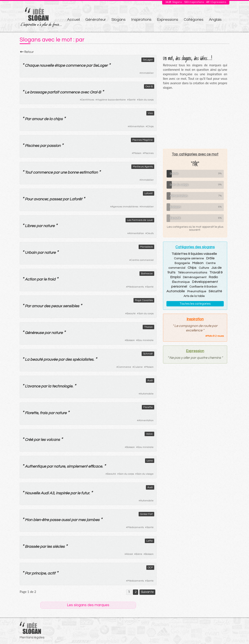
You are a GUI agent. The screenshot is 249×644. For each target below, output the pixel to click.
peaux (57, 306)
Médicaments (136, 287)
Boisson (130, 340)
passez (56, 199)
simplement (77, 466)
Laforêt (149, 193)
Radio (213, 277)
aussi (66, 520)
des (47, 306)
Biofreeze (147, 274)
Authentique (35, 466)
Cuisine (138, 367)
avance (34, 386)
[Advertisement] (195, 119)
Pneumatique (197, 291)
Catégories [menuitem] (194, 20)
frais (44, 413)
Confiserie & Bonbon (203, 287)
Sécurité (215, 291)
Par (28, 119)
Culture (204, 268)
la (51, 119)
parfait (53, 92)
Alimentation (137, 126)
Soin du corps (146, 100)
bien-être (41, 520)
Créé (29, 440)
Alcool (129, 554)
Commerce (124, 367)
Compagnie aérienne (189, 258)
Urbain (31, 253)
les (43, 440)
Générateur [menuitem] (96, 20)
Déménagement (195, 277)
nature (49, 226)
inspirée (63, 493)
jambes (93, 520)
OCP (150, 568)
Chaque (32, 66)
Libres (30, 226)
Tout (28, 172)
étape (60, 66)
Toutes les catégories (195, 304)
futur (85, 493)
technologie (62, 386)
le (45, 279)
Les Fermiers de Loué (140, 220)
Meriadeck (146, 247)
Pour (29, 199)
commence (76, 66)
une (64, 172)
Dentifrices (88, 100)
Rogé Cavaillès (144, 300)
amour (37, 119)
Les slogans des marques (88, 605)
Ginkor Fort (146, 514)
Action (30, 279)
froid (51, 279)
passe (55, 520)
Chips (150, 126)
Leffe (150, 541)
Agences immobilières (125, 207)
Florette (148, 407)
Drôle (210, 258)
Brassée (32, 547)
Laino (150, 461)
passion (54, 146)
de (46, 119)
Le (27, 92)
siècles (59, 547)
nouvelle (47, 66)
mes (82, 520)
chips (58, 119)
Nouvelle (32, 493)
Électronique (181, 282)
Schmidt (148, 354)
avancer (41, 199)
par (89, 66)
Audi (150, 380)
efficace (95, 466)
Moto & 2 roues (215, 336)
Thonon (148, 327)
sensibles (71, 306)
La (27, 360)
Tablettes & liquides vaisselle (194, 254)
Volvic (149, 434)
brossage (38, 92)
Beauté (131, 314)
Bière (139, 554)
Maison (137, 153)
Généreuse (34, 333)
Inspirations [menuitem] (141, 20)
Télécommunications (192, 273)
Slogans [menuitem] (119, 20)
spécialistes (83, 360)
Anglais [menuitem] (215, 20)
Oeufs (150, 233)
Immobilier (147, 73)
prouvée (50, 360)
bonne (73, 172)
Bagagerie (182, 263)
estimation (89, 172)
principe (39, 573)
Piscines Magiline (143, 140)
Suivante (147, 592)
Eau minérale (146, 340)
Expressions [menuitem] (168, 20)
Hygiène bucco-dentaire (111, 100)
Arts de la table (194, 296)
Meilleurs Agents (143, 167)
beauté (36, 360)
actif (51, 573)
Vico (150, 113)
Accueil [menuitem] (73, 20)
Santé (132, 100)
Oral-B (149, 86)
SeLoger (148, 60)
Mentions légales (32, 637)
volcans (53, 440)
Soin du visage (145, 474)
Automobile (147, 394)
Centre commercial (142, 260)
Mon (29, 520)
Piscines (32, 146)
